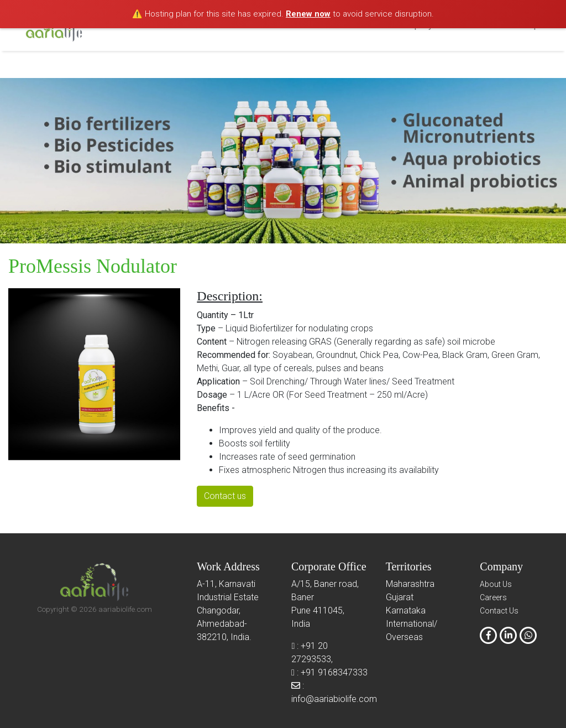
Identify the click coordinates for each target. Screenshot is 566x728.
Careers (493, 597)
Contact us (225, 496)
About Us (496, 584)
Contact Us (499, 611)
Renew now (308, 14)
